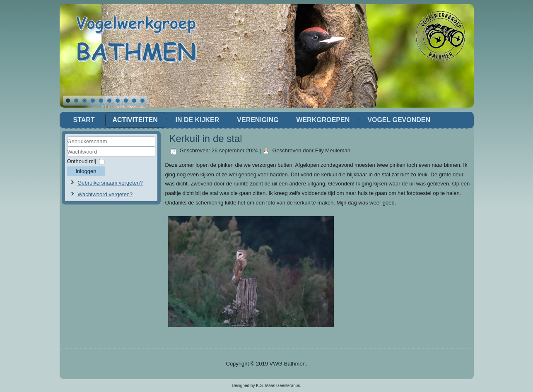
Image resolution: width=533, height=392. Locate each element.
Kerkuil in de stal (206, 138)
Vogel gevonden (399, 120)
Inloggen (86, 171)
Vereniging (258, 120)
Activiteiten (135, 120)
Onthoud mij (82, 161)
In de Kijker (198, 120)
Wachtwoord (67, 157)
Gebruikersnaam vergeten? (110, 183)
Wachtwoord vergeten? (105, 194)
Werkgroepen (323, 120)
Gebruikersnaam (67, 147)
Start (84, 120)
